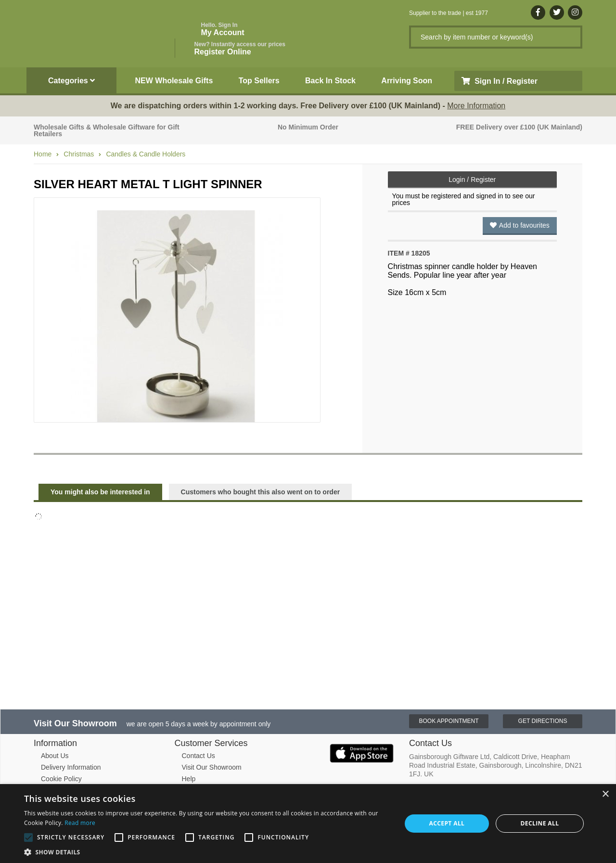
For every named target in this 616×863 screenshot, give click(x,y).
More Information (476, 106)
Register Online (240, 48)
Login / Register (472, 180)
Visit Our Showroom (212, 767)
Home (43, 154)
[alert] (308, 824)
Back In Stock (330, 81)
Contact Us (199, 756)
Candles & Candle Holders (146, 154)
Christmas (79, 154)
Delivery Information (71, 767)
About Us (55, 756)
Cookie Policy (61, 779)
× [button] (605, 794)
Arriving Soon (407, 81)
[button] (207, 851)
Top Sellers (259, 81)
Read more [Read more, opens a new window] (80, 823)
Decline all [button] (540, 823)
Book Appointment (449, 721)
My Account (223, 29)
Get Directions (543, 721)
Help (189, 779)
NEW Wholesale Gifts (174, 81)
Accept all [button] (447, 823)
